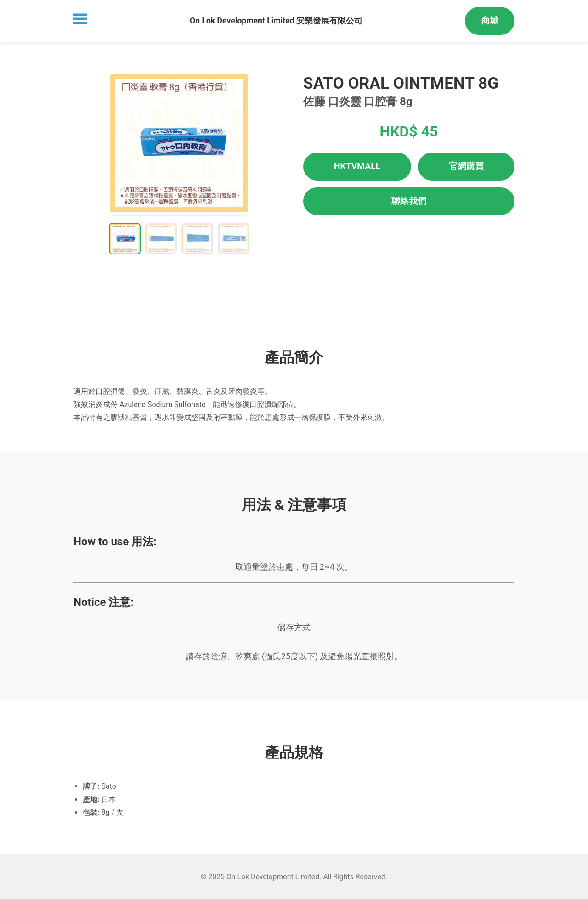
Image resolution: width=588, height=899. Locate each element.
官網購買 (466, 166)
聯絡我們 (409, 201)
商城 (490, 20)
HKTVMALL (357, 166)
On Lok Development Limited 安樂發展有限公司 (276, 21)
